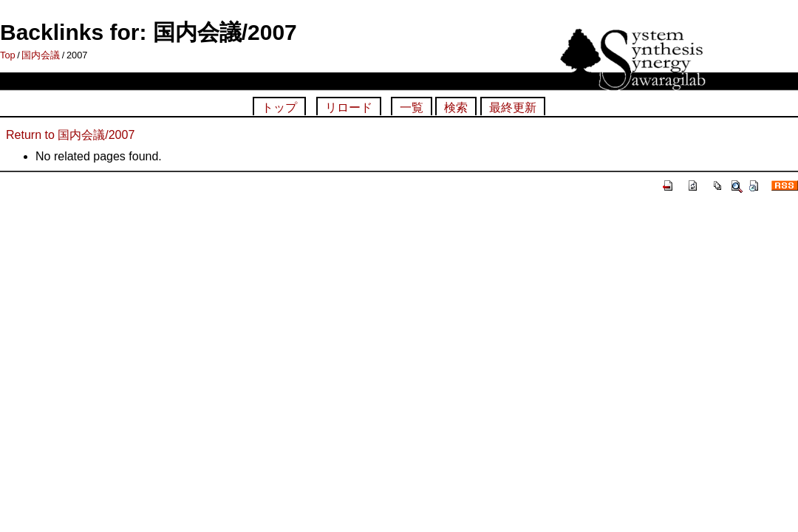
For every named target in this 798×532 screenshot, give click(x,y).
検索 (456, 108)
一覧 (412, 108)
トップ (279, 108)
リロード (349, 108)
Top (8, 55)
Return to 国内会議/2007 (70, 135)
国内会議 (41, 55)
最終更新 (513, 108)
